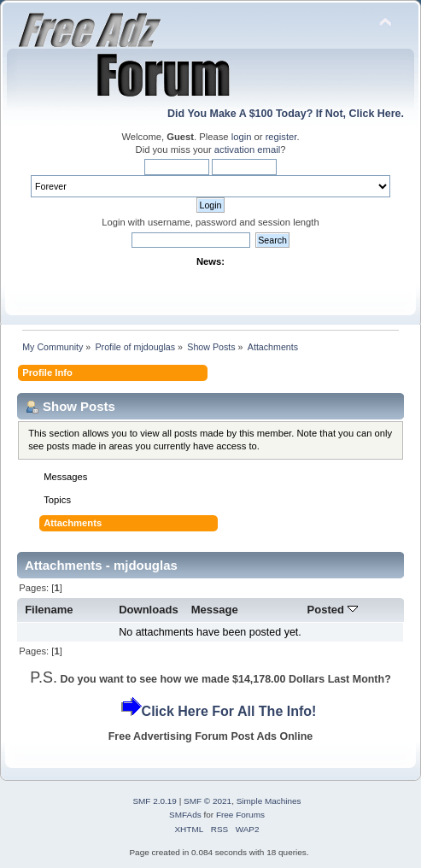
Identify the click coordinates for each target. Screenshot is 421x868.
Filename (49, 610)
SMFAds (185, 815)
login (242, 137)
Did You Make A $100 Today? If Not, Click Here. (286, 114)
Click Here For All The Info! (229, 711)
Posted (333, 610)
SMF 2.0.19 (155, 801)
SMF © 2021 (208, 801)
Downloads (149, 610)
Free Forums (240, 815)
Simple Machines (269, 801)
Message (215, 610)
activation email (247, 150)
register (281, 137)
